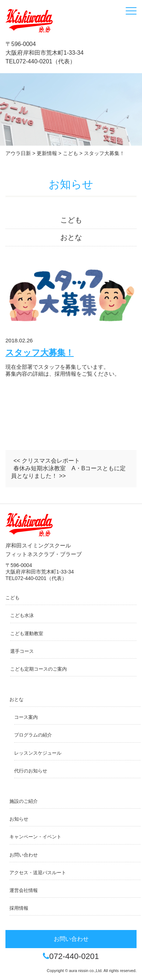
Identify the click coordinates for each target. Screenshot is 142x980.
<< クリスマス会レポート (47, 461)
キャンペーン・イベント (35, 837)
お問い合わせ (24, 855)
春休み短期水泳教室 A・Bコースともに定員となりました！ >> (68, 472)
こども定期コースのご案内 (38, 669)
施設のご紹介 (24, 801)
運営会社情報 (24, 890)
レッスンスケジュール (38, 753)
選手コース (22, 651)
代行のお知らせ (31, 771)
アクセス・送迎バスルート (38, 873)
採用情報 (19, 908)
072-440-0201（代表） (46, 61)
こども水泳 (22, 615)
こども (71, 220)
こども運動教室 (27, 633)
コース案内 (26, 717)
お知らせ (19, 819)
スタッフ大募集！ (40, 353)
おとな (71, 237)
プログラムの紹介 (33, 735)
